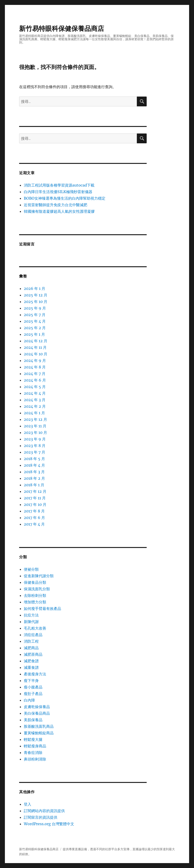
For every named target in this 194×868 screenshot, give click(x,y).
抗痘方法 (31, 615)
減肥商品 (31, 648)
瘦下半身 (31, 681)
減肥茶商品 (33, 654)
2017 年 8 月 (34, 511)
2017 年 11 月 (35, 498)
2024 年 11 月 (35, 347)
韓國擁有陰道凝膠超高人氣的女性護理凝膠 (59, 211)
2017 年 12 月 (35, 491)
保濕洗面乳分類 (37, 589)
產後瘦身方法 (35, 674)
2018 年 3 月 (34, 472)
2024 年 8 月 (35, 367)
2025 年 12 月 (36, 295)
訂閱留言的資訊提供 (41, 817)
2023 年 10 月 (35, 432)
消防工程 (31, 641)
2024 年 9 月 (35, 360)
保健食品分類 (35, 582)
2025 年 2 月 (35, 328)
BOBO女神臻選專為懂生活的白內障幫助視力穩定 (65, 198)
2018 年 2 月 (34, 478)
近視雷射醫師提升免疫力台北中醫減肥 (55, 205)
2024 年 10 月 (36, 354)
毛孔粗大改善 (35, 628)
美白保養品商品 (37, 713)
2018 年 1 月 (34, 485)
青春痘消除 (33, 753)
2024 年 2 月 (35, 406)
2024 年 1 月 (34, 413)
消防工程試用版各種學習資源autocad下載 (59, 185)
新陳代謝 (31, 622)
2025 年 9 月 (35, 308)
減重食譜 (31, 667)
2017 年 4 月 (34, 524)
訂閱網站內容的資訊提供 (44, 811)
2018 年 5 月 (34, 459)
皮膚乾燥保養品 (37, 707)
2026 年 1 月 (35, 288)
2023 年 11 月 (35, 426)
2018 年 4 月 (34, 465)
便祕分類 (31, 569)
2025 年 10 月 (36, 302)
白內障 (29, 700)
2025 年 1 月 (34, 334)
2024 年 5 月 (35, 387)
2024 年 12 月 (36, 341)
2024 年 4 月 (35, 393)
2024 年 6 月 (35, 380)
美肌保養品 (33, 720)
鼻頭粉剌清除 (35, 759)
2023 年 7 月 (35, 452)
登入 (28, 804)
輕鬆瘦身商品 (35, 746)
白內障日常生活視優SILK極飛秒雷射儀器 (58, 192)
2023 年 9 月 (35, 439)
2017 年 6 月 (34, 518)
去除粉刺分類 (35, 595)
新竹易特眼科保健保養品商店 (62, 29)
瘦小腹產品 (33, 687)
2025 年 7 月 (35, 315)
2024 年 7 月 (35, 374)
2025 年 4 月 (35, 321)
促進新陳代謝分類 (39, 576)
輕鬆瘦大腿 (33, 739)
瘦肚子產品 (33, 694)
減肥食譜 (31, 661)
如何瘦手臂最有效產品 (42, 609)
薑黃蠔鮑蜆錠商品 (39, 733)
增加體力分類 (35, 602)
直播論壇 (139, 849)
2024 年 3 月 (35, 400)
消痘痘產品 (33, 635)
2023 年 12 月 (35, 419)
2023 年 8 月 (35, 446)
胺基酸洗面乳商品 (39, 726)
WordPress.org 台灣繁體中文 (49, 824)
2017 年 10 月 (35, 504)
